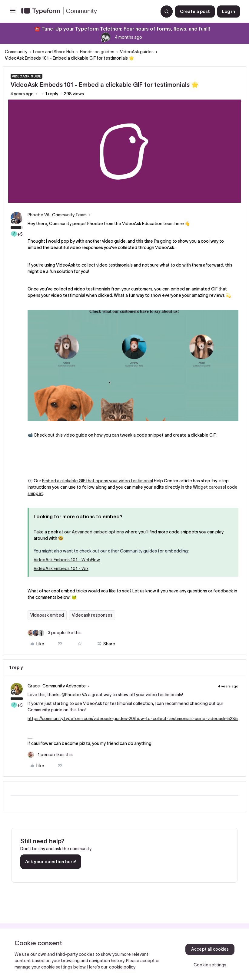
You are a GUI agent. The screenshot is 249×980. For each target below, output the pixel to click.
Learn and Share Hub (54, 52)
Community (16, 52)
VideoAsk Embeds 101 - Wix (61, 569)
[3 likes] (55, 633)
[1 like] (50, 755)
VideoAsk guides (137, 52)
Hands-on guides (97, 52)
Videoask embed (47, 615)
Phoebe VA (39, 215)
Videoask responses (92, 615)
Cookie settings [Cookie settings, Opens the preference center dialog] (210, 965)
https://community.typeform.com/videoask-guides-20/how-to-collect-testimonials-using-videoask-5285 (133, 719)
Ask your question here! (51, 862)
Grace (34, 686)
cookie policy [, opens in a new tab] (122, 967)
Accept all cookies (210, 949)
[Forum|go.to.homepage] (87, 11)
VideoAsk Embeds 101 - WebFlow (67, 560)
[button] (13, 13)
